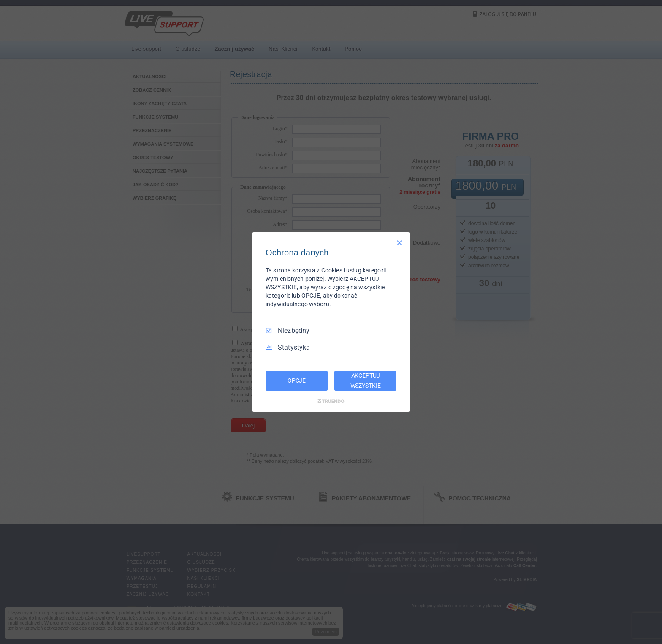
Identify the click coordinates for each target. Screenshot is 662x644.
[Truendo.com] (331, 401)
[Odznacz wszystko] (399, 243)
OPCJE (297, 380)
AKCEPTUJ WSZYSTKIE (366, 380)
